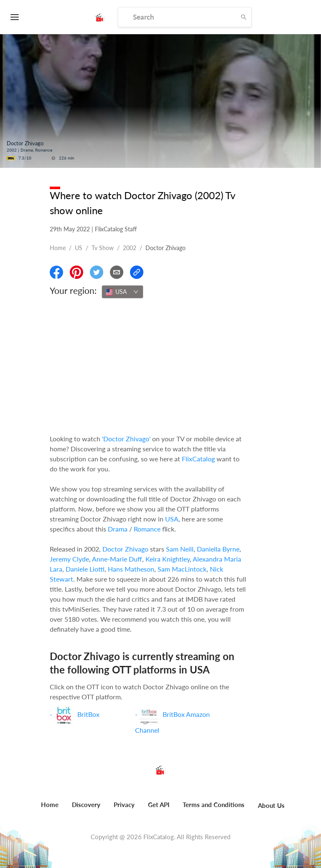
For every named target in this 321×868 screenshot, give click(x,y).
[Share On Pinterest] (76, 272)
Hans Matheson (131, 569)
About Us (271, 805)
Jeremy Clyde (69, 559)
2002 (130, 248)
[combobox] (122, 292)
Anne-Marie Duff (117, 559)
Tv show (103, 248)
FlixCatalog (198, 459)
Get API (159, 805)
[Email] (117, 272)
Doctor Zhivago (125, 549)
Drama (118, 529)
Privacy (124, 805)
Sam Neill (180, 549)
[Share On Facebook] (56, 272)
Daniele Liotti (85, 569)
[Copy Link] (137, 272)
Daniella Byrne (218, 549)
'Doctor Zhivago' (126, 439)
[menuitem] (50, 809)
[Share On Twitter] (97, 272)
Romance (147, 529)
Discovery (86, 805)
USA (172, 519)
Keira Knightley (168, 559)
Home (58, 248)
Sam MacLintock (182, 569)
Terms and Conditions (214, 805)
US (79, 248)
